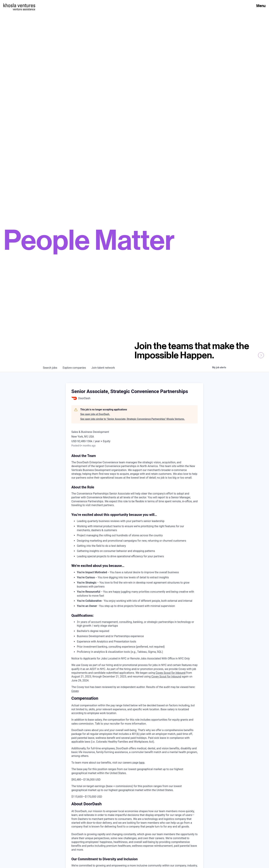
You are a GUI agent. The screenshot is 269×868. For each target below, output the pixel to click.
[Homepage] (19, 5)
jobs (50, 368)
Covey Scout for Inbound (171, 673)
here (142, 763)
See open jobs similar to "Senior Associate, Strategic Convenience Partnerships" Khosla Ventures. (133, 419)
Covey (75, 691)
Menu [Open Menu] (261, 6)
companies (74, 368)
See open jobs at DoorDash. (95, 414)
